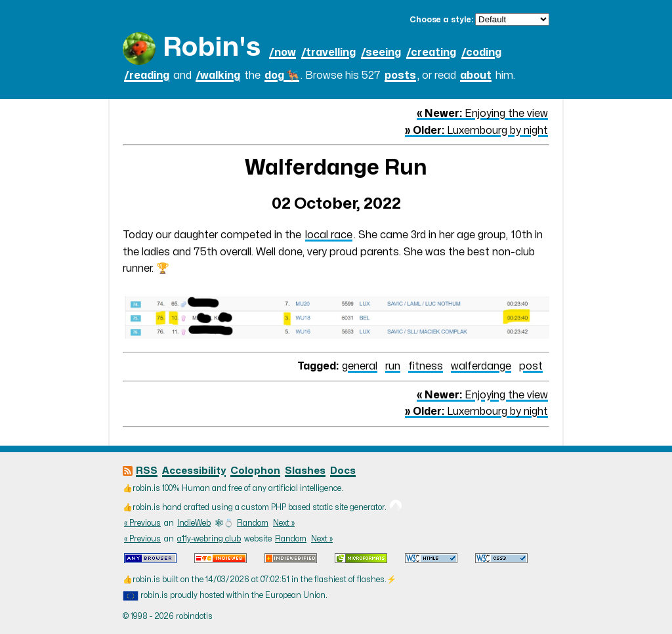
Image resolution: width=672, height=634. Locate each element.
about (476, 75)
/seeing (381, 53)
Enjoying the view (482, 114)
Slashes (305, 471)
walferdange (481, 366)
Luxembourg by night (476, 131)
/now (283, 53)
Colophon (255, 471)
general (360, 366)
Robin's (212, 48)
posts (400, 75)
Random (253, 523)
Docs (343, 471)
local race (329, 235)
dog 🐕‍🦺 (282, 75)
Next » (284, 523)
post (531, 366)
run (393, 366)
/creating (431, 53)
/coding (481, 53)
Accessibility (194, 471)
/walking (218, 75)
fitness (426, 366)
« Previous (142, 523)
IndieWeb (194, 523)
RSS (147, 471)
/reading (147, 75)
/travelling (328, 53)
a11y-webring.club (209, 539)
